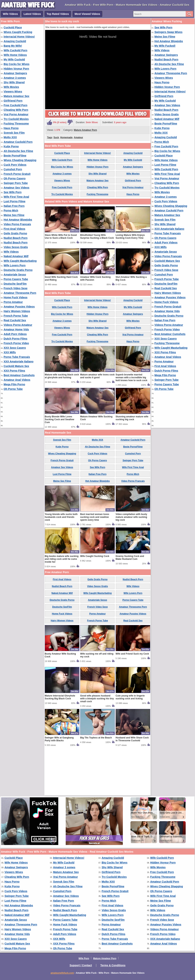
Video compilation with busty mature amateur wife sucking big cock (131, 562)
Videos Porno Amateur (18, 325)
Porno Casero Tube (16, 279)
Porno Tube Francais (17, 357)
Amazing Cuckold (15, 41)
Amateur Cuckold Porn (18, 142)
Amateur (79, 137)
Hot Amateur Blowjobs (18, 220)
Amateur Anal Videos (17, 380)
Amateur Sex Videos (16, 188)
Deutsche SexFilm (15, 284)
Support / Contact (81, 965)
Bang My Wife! (13, 46)
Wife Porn (84, 958)
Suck (56, 137)
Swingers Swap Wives (168, 32)
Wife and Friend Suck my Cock (132, 698)
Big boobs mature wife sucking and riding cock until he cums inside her (62, 604)
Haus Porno (11, 128)
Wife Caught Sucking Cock (95, 601)
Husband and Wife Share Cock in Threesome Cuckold (132, 784)
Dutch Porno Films (15, 339)
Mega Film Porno (14, 384)
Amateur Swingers (15, 73)
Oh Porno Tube (13, 389)
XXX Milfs (10, 352)
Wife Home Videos (15, 55)
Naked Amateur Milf (16, 256)
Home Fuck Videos (16, 297)
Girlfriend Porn (13, 101)
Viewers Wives (13, 92)
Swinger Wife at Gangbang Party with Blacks (59, 784)
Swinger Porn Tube (16, 183)
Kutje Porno (11, 146)
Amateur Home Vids (16, 329)
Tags (50, 137)
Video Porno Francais (17, 224)
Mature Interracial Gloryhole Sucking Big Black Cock (60, 742)
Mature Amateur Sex (16, 96)
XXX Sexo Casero (15, 348)
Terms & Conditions (113, 965)
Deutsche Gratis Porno (18, 270)
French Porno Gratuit (17, 174)
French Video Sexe (16, 288)
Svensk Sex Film (14, 133)
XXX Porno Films (14, 371)
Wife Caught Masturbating (20, 261)
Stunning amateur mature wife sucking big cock (132, 463)
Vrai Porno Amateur (16, 114)
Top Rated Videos (58, 14)
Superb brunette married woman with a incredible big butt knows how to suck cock (131, 422)
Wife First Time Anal (16, 197)
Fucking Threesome (16, 124)
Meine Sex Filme (14, 215)
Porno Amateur (13, 302)
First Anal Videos (14, 229)
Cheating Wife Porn (16, 110)
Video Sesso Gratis (16, 247)
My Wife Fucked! (165, 46)
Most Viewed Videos (87, 14)
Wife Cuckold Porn (15, 50)
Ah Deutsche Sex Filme (18, 151)
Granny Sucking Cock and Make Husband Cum (130, 602)
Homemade (66, 137)
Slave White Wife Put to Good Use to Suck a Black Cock (61, 281)
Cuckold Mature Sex (16, 366)
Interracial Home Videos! (19, 37)
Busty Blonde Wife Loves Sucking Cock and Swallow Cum (60, 464)
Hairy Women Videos (17, 311)
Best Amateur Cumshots (19, 375)
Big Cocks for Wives (16, 64)
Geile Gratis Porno (15, 233)
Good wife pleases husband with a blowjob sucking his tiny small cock (97, 743)
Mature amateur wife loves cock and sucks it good (97, 421)
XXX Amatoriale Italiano (19, 361)
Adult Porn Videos (15, 334)
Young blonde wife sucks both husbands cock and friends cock (61, 562)
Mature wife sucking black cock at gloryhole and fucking (62, 421)
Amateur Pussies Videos (19, 307)
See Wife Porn (13, 192)
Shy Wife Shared (14, 82)
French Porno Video (16, 343)
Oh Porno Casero (15, 178)
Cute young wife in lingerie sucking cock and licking (130, 742)
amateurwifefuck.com (62, 973)
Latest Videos (32, 14)
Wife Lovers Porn (15, 265)
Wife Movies (11, 87)
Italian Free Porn (14, 206)
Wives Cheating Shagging (20, 160)
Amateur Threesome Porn (20, 293)
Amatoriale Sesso (15, 275)
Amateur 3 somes (15, 78)
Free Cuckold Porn (15, 105)
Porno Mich (11, 210)
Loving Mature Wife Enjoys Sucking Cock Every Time (130, 281)
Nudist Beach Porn (16, 238)
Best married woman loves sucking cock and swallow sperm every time (95, 562)
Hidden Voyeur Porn (16, 69)
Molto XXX (10, 137)
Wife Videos (10, 14)
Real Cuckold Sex (15, 320)
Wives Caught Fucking (18, 32)
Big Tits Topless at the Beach (96, 782)
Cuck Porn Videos (15, 165)
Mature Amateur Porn (86, 130)
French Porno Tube (16, 316)
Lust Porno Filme (14, 201)
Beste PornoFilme (15, 156)
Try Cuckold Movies (16, 119)
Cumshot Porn (13, 169)
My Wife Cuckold (14, 59)
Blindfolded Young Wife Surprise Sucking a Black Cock (97, 281)
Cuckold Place (13, 27)
